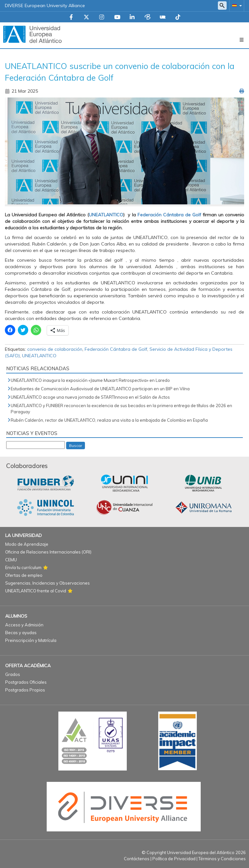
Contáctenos (137, 859)
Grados (13, 674)
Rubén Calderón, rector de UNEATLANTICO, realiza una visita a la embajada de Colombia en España (109, 420)
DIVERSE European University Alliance (45, 6)
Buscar (76, 445)
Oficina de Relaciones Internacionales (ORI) (48, 552)
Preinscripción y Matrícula (31, 640)
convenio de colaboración (55, 349)
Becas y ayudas (21, 633)
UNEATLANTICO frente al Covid (36, 591)
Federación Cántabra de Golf (169, 215)
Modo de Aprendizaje (27, 544)
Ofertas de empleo (24, 575)
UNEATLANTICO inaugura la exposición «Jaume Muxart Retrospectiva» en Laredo (90, 380)
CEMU (11, 560)
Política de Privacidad (174, 859)
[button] (236, 5)
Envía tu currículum (23, 567)
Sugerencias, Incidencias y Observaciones (47, 583)
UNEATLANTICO (106, 215)
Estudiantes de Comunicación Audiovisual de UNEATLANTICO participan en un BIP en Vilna (100, 389)
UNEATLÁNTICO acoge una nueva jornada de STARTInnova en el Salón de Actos (90, 397)
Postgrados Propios (25, 690)
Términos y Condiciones (222, 859)
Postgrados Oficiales (26, 682)
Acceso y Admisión (24, 625)
